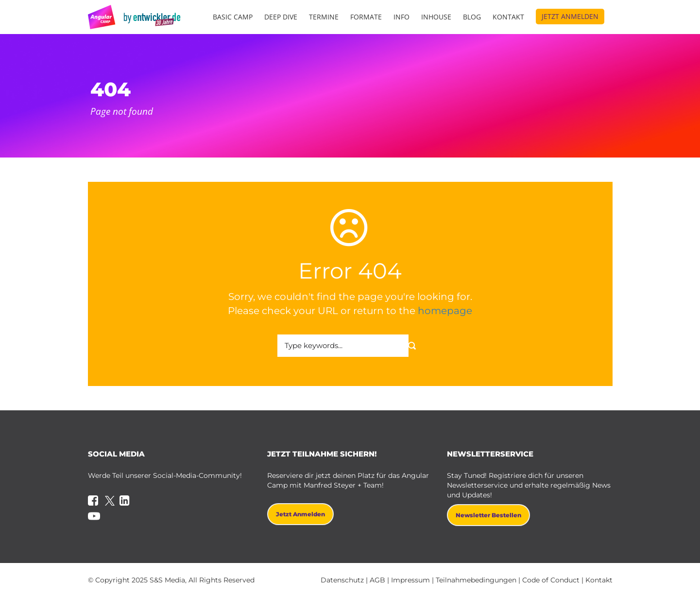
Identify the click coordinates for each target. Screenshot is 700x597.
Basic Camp (233, 17)
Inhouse (436, 17)
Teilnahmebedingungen (476, 580)
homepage (445, 311)
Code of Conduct (551, 580)
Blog (472, 17)
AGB (377, 580)
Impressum (410, 580)
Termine (324, 17)
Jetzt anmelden (570, 16)
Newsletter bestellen (488, 515)
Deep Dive (281, 17)
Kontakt (508, 17)
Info (401, 17)
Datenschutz (342, 580)
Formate (366, 17)
